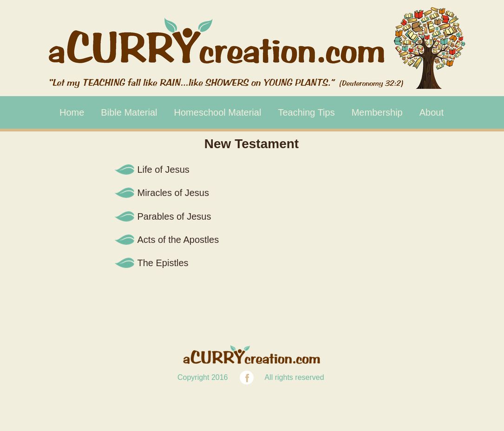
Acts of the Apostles (178, 240)
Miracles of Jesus (173, 193)
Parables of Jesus (174, 216)
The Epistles (163, 263)
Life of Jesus (164, 170)
